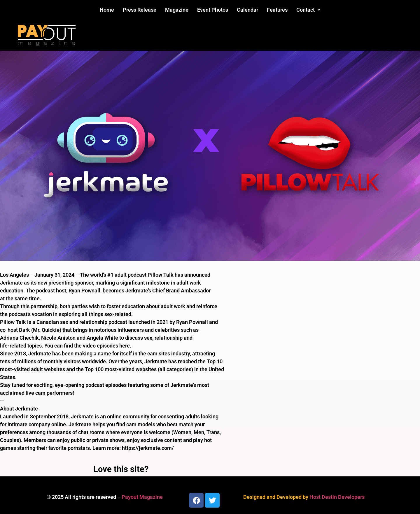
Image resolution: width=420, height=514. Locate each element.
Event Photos (213, 10)
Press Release (140, 10)
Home (107, 10)
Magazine (177, 10)
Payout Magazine (142, 497)
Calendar (247, 10)
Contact (308, 10)
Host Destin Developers (337, 497)
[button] (308, 10)
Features (277, 10)
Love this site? (121, 469)
